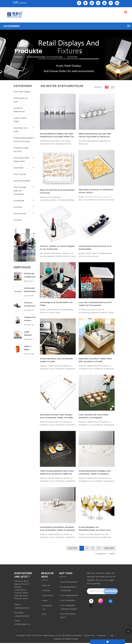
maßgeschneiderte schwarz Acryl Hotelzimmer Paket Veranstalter (30, 319)
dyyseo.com (89, 637)
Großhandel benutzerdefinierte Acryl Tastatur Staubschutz (30, 290)
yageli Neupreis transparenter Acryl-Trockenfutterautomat (30, 334)
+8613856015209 (22, 609)
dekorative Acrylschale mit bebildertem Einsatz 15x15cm (96, 192)
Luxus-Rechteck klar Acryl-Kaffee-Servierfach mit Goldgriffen (94, 417)
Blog (44, 615)
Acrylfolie (18, 220)
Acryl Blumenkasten (22, 181)
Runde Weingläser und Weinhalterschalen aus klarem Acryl (95, 530)
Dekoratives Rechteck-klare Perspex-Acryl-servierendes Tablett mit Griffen (56, 417)
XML (112, 637)
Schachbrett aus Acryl (21, 100)
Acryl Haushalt (20, 214)
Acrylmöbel (18, 168)
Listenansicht (113, 87)
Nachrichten (48, 597)
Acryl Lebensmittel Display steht (21, 160)
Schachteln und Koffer (20, 130)
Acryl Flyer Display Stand (68, 617)
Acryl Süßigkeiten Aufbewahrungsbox (69, 608)
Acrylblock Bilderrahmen (19, 110)
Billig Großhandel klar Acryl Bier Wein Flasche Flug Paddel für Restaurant (95, 135)
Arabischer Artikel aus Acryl (21, 150)
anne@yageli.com (22, 625)
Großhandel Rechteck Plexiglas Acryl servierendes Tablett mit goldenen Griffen (95, 474)
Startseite (19, 57)
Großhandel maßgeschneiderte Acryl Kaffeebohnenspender (30, 275)
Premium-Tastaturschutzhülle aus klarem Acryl (30, 305)
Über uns (46, 587)
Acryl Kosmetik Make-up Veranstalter (20, 191)
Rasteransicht (107, 87)
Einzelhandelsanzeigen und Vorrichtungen (45, 57)
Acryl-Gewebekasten (69, 596)
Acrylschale (73, 57)
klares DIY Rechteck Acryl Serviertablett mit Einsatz (57, 192)
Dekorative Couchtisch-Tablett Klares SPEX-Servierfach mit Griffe (95, 361)
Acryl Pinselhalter (68, 602)
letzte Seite (109, 549)
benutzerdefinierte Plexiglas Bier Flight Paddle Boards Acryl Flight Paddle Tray (57, 135)
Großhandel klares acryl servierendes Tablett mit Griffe (56, 361)
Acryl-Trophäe (20, 174)
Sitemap (102, 637)
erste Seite (73, 549)
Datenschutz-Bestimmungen (66, 640)
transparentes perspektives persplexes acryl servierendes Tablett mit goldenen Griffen (57, 530)
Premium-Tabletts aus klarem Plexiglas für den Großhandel (57, 248)
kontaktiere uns (47, 608)
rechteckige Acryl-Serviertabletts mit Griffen (56, 305)
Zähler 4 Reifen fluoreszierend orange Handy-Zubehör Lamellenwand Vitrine (30, 348)
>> (99, 549)
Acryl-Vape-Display (22, 92)
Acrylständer (19, 201)
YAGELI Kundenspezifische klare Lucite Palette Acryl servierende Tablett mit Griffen (57, 474)
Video (45, 602)
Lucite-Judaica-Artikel (21, 120)
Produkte (46, 592)
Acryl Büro (18, 207)
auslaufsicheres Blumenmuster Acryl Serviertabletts (95, 248)
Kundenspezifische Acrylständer (68, 590)
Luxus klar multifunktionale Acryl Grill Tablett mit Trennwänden (95, 305)
